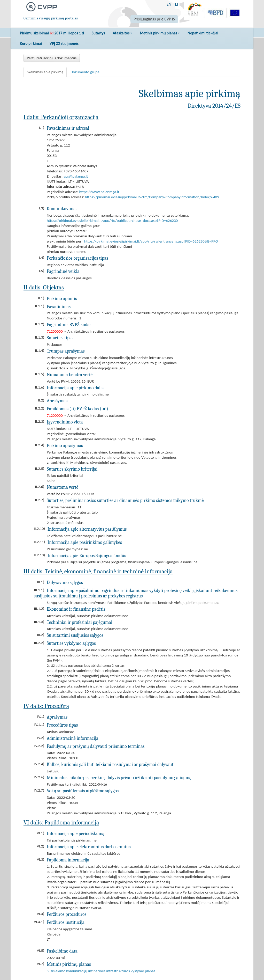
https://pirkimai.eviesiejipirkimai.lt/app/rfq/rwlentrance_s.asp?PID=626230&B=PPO (151, 241)
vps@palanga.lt (76, 176)
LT (177, 4)
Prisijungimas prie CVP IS (154, 19)
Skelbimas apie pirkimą (45, 72)
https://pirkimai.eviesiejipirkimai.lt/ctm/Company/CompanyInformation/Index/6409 (152, 197)
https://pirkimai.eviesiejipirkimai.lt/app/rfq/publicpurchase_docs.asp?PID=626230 (112, 221)
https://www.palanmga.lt (99, 192)
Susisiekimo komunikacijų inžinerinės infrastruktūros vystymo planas (101, 971)
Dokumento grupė (85, 72)
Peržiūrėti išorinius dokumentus (52, 58)
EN (169, 4)
